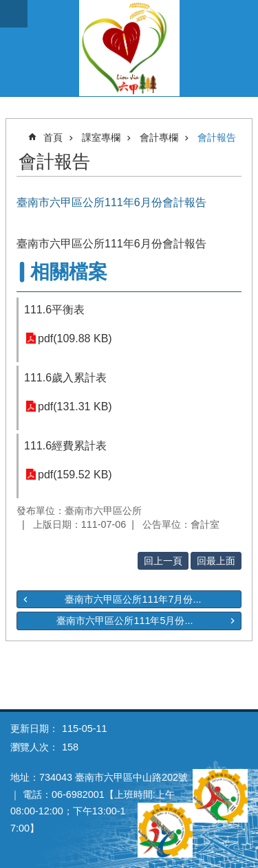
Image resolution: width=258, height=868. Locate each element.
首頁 (53, 137)
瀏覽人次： (34, 747)
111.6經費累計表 (65, 446)
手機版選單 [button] (14, 14)
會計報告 (217, 137)
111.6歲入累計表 (65, 378)
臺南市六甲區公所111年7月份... (133, 599)
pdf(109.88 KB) (75, 338)
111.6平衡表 (54, 310)
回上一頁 (163, 561)
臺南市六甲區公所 (129, 48)
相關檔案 (69, 272)
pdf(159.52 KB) (75, 475)
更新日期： (34, 728)
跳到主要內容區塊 (7, 7)
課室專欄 (101, 137)
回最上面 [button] (216, 561)
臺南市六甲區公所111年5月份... (125, 621)
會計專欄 (159, 137)
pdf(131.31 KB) (75, 407)
